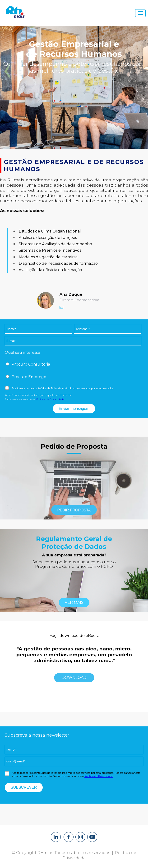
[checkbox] (73, 365)
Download (74, 678)
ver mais (74, 602)
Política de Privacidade (50, 399)
